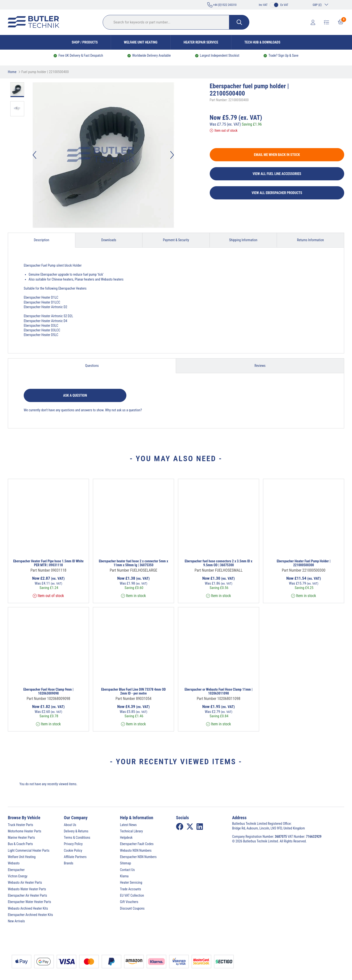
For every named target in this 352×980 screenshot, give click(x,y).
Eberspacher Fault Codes (137, 844)
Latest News (128, 825)
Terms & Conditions (77, 838)
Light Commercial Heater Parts (29, 850)
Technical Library (132, 831)
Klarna (124, 876)
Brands (68, 863)
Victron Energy (18, 876)
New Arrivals (16, 921)
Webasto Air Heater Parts (25, 882)
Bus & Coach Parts (20, 844)
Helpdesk (126, 838)
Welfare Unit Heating (141, 42)
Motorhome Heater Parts (25, 831)
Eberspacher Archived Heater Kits (30, 915)
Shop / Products (85, 42)
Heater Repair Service (201, 42)
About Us (70, 825)
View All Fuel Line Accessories (277, 174)
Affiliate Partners (75, 857)
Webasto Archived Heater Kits (28, 908)
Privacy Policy (73, 844)
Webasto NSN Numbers (136, 850)
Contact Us (127, 870)
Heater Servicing (131, 882)
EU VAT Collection (132, 895)
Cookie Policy (73, 850)
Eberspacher (16, 870)
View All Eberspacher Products (277, 193)
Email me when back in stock (277, 155)
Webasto (14, 863)
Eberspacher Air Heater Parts (27, 895)
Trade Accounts (131, 889)
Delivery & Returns (76, 831)
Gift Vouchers (129, 902)
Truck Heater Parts (20, 825)
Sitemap (126, 863)
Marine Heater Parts (21, 838)
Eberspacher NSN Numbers (138, 857)
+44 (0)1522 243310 (222, 5)
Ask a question (75, 395)
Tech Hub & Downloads (262, 42)
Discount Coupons (132, 908)
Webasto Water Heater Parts (27, 889)
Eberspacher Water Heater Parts (29, 902)
